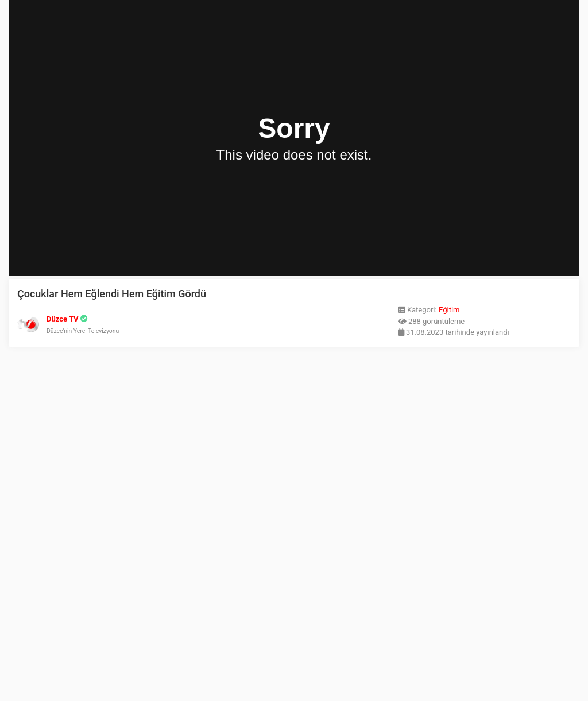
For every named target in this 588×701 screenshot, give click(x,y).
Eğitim (449, 310)
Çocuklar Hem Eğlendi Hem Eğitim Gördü (112, 294)
